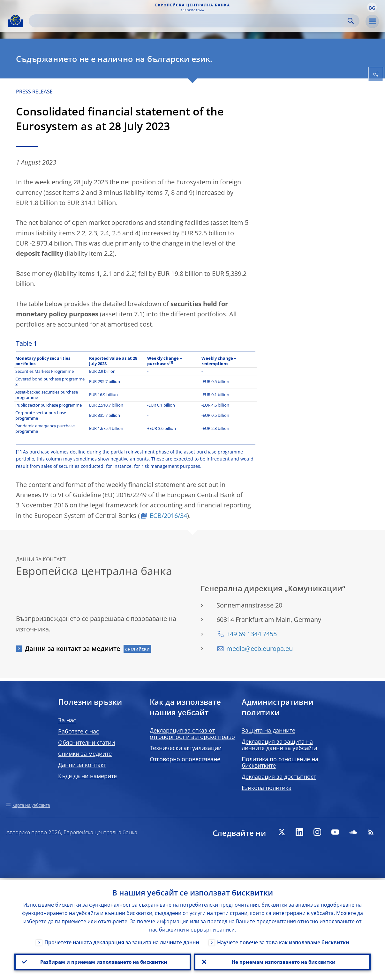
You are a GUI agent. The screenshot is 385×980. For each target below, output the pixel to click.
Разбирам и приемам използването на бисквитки (103, 961)
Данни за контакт (82, 765)
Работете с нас (79, 731)
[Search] (189, 21)
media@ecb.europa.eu (260, 648)
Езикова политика (267, 788)
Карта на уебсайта (31, 805)
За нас (67, 720)
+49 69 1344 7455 (252, 634)
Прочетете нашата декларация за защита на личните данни (122, 941)
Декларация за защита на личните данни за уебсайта (279, 745)
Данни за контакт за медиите (73, 648)
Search (351, 21)
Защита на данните (268, 730)
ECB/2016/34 (168, 516)
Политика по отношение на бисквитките (280, 762)
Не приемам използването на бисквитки (282, 961)
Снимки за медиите (85, 754)
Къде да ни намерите (87, 776)
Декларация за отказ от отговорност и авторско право (192, 733)
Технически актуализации (186, 748)
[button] (372, 7)
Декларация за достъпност (279, 777)
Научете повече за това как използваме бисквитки (283, 941)
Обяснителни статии (87, 742)
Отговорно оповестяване (185, 759)
